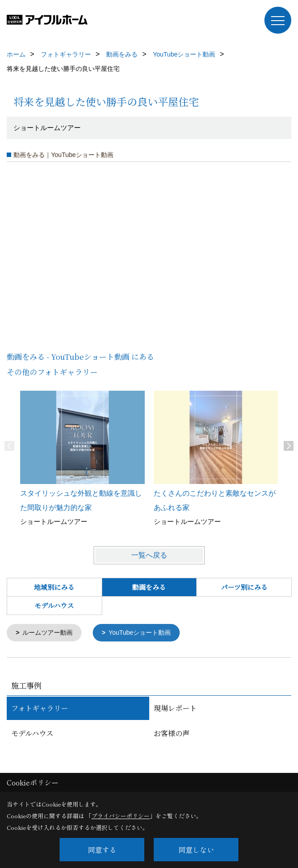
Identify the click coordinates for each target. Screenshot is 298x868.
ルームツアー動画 (50, 633)
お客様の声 (172, 734)
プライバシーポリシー (121, 816)
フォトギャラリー (40, 709)
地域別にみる (54, 587)
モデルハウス (54, 605)
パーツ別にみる (244, 587)
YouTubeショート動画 (146, 633)
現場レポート (175, 709)
